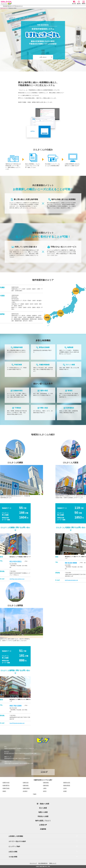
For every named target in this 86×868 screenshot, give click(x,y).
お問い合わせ (43, 57)
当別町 (65, 791)
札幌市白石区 (67, 783)
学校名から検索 (43, 816)
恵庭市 (4, 791)
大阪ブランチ (8, 762)
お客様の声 (43, 825)
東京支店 (7, 752)
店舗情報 (43, 829)
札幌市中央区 (6, 783)
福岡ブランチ (8, 757)
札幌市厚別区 (67, 785)
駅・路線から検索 (43, 804)
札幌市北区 (26, 783)
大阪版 (43, 52)
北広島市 (25, 791)
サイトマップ (33, 863)
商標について (53, 863)
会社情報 (43, 772)
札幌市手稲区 (6, 788)
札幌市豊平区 (6, 785)
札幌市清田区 (26, 788)
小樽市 (45, 788)
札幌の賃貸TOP (4, 8)
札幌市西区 (46, 785)
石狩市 (45, 791)
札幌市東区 (46, 783)
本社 (5, 747)
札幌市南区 (26, 785)
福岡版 (43, 54)
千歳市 (35, 794)
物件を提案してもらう (43, 821)
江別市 (65, 788)
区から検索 (43, 808)
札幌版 (43, 50)
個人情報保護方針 (43, 863)
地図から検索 (43, 812)
